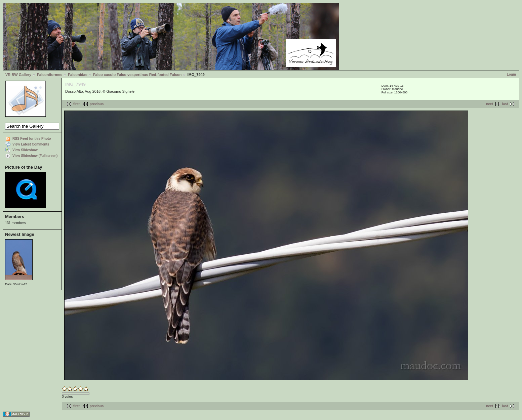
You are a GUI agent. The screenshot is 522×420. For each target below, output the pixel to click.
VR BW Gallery (18, 75)
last (505, 104)
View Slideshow (25, 150)
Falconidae (77, 75)
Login (511, 74)
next (490, 104)
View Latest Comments (31, 144)
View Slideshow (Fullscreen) (35, 156)
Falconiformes (50, 75)
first (76, 104)
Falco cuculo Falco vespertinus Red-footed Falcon (137, 75)
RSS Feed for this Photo (32, 139)
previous (97, 104)
